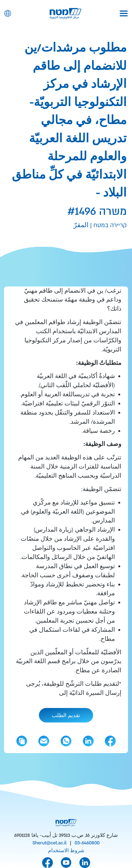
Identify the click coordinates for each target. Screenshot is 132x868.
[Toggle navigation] (124, 13)
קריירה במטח (109, 225)
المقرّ (81, 225)
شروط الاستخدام (66, 851)
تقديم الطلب (66, 716)
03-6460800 (87, 843)
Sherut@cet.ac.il (49, 843)
